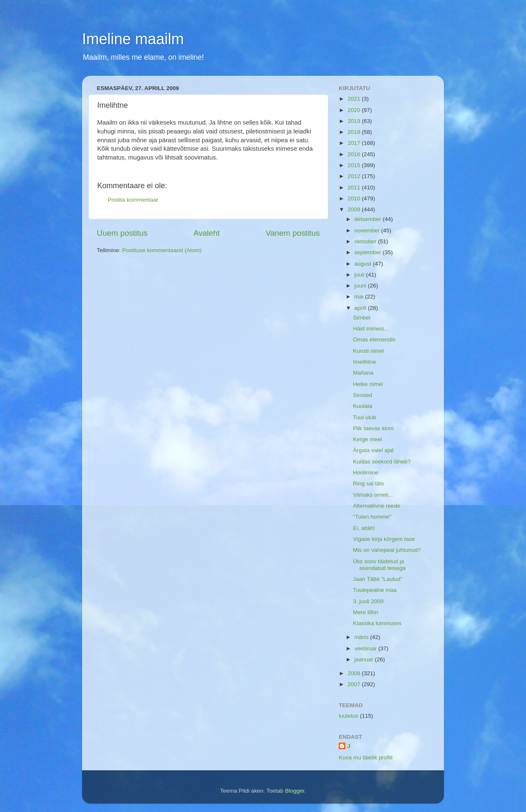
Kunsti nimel (369, 351)
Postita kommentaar (133, 200)
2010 (355, 198)
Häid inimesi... (371, 329)
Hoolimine (366, 473)
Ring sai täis (369, 483)
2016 (355, 154)
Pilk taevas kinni (373, 428)
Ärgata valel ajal (373, 450)
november (368, 230)
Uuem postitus (122, 233)
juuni (361, 286)
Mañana (363, 373)
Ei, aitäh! (364, 528)
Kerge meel (368, 439)
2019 (355, 121)
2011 (355, 188)
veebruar (366, 648)
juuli (360, 275)
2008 (355, 673)
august (364, 264)
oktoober (366, 241)
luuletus (349, 716)
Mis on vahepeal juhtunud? (387, 550)
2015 (355, 165)
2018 (355, 132)
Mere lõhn (366, 612)
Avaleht (207, 233)
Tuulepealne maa (375, 590)
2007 (355, 684)
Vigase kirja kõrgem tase (384, 539)
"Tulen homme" (372, 517)
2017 (355, 143)
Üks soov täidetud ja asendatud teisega (379, 565)
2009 (355, 209)
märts (362, 637)
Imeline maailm (133, 39)
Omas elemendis (374, 339)
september (369, 252)
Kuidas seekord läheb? (382, 462)
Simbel (362, 318)
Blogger (295, 791)
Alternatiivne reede (377, 506)
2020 (355, 110)
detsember (369, 219)
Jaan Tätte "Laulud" (378, 579)
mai (360, 297)
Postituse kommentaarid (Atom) (162, 250)
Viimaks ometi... (373, 495)
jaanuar (365, 659)
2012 (355, 176)
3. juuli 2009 (368, 601)
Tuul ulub (365, 417)
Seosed (363, 395)
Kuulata (363, 406)
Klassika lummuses (377, 623)
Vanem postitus (293, 233)
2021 (355, 99)
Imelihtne (365, 362)
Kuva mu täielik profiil (366, 757)
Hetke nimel (368, 384)
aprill (361, 308)
